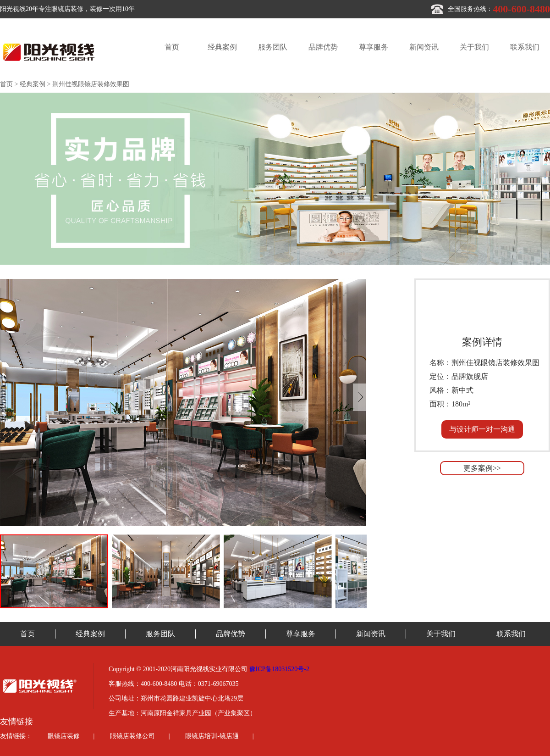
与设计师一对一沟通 (482, 429)
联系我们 (525, 47)
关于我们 (474, 47)
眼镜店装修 (64, 736)
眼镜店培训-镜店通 (212, 736)
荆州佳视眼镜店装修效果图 (91, 84)
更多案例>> (482, 468)
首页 (172, 47)
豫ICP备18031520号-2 (279, 669)
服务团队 (273, 47)
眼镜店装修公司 (132, 736)
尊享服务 (374, 47)
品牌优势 (323, 47)
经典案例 (222, 47)
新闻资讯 (424, 47)
